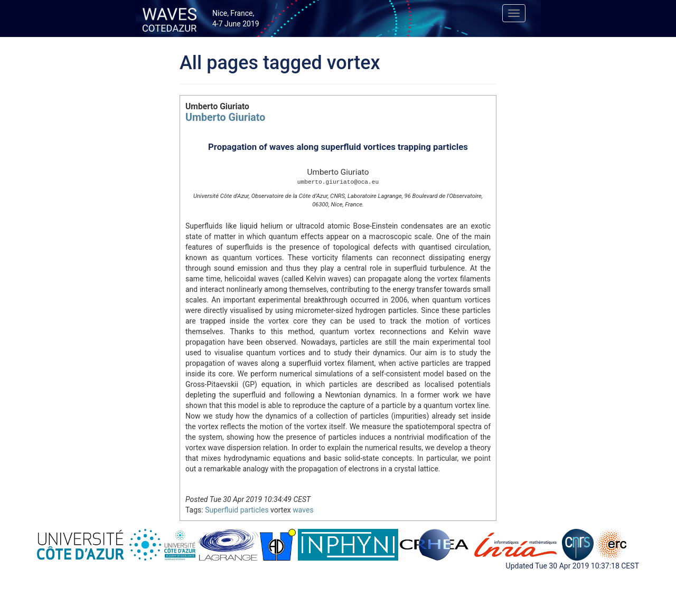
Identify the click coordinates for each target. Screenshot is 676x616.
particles (255, 510)
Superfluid (222, 510)
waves (303, 510)
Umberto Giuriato (225, 117)
